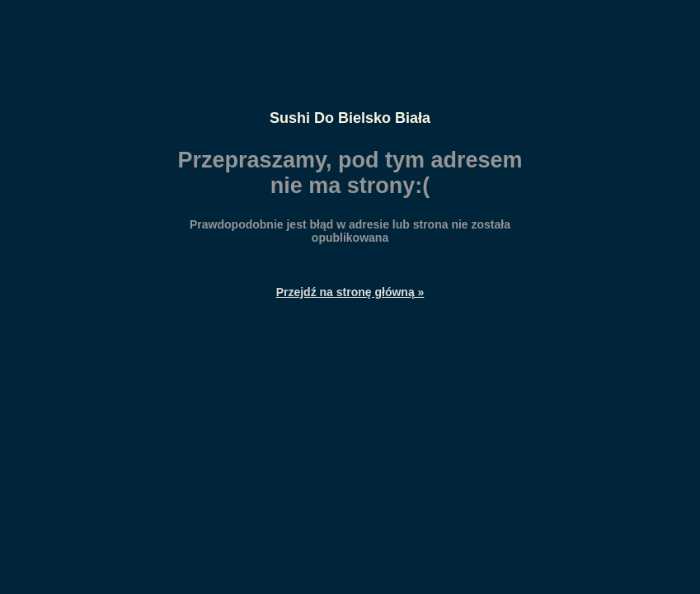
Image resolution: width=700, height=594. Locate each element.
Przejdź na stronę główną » (350, 292)
